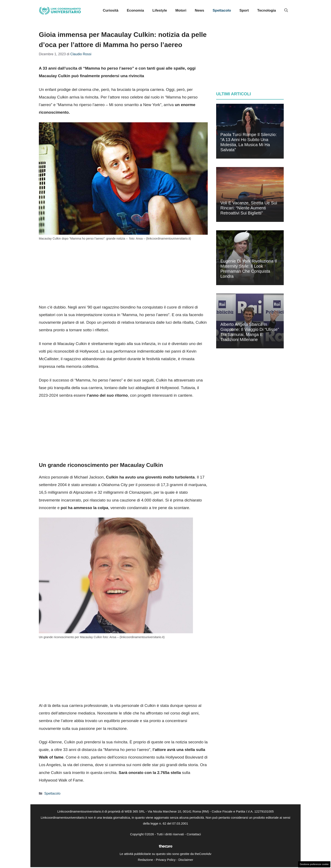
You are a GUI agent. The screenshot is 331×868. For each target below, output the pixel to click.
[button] (286, 11)
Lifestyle (160, 10)
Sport (244, 10)
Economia (135, 10)
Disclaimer (186, 860)
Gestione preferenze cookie (314, 864)
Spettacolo (222, 10)
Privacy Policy (166, 860)
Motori (181, 10)
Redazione (145, 860)
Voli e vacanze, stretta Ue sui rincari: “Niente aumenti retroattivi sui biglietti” (249, 208)
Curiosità (111, 10)
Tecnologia (267, 10)
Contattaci (194, 834)
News (199, 10)
